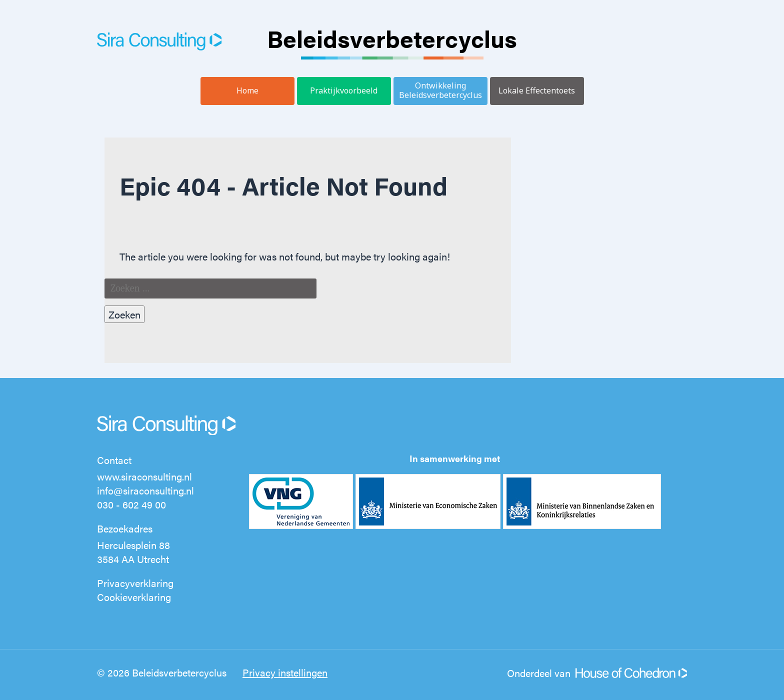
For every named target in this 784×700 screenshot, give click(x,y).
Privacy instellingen (285, 672)
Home (247, 90)
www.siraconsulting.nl (144, 476)
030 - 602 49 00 (131, 504)
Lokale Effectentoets (537, 90)
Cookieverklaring (134, 597)
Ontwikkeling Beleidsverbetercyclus (440, 90)
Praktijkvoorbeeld (344, 90)
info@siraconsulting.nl (145, 490)
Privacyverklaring (135, 583)
